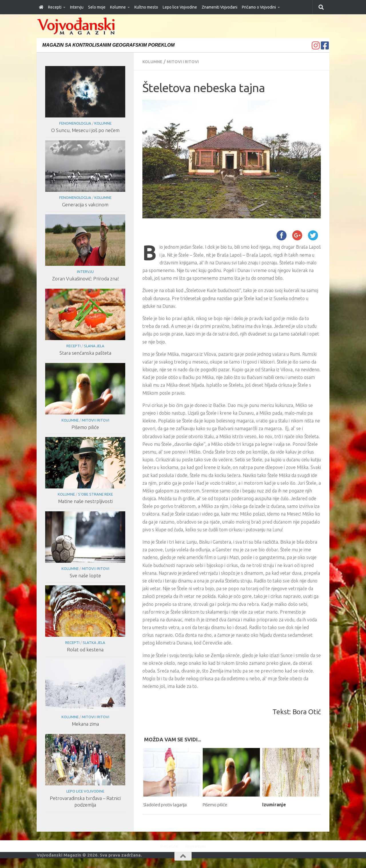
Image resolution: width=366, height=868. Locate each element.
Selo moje (97, 7)
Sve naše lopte (85, 575)
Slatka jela (94, 642)
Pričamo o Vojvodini (259, 7)
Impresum (197, 853)
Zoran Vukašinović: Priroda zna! (85, 279)
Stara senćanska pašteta (85, 353)
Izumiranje (274, 804)
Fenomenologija (75, 123)
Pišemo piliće (218, 804)
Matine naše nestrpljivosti (85, 501)
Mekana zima (85, 724)
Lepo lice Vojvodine (180, 7)
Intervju (77, 7)
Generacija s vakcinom (85, 204)
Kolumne (118, 7)
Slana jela (94, 346)
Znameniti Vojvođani (219, 7)
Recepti (55, 7)
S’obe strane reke (95, 494)
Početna (167, 853)
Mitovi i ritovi (188, 61)
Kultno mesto (146, 7)
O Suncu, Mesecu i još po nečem (85, 130)
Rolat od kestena (85, 649)
